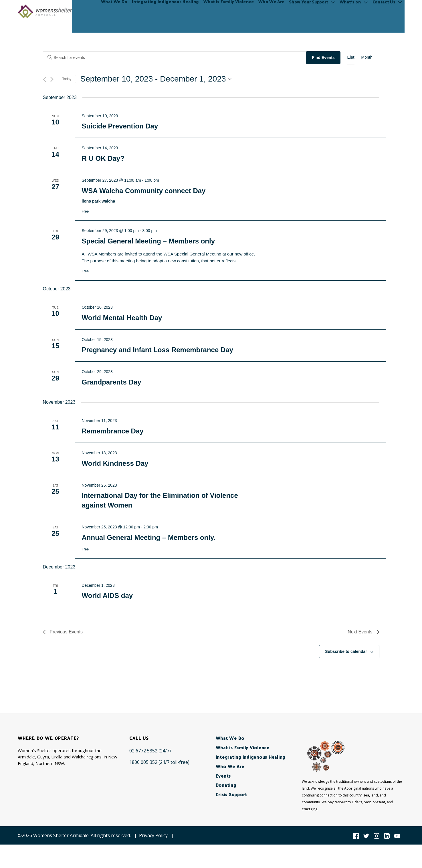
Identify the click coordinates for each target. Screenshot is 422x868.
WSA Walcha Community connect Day (143, 191)
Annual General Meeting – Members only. (148, 537)
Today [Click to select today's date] (67, 79)
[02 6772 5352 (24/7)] (150, 751)
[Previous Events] (44, 79)
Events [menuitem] (223, 776)
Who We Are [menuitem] (272, 11)
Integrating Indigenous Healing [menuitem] (166, 11)
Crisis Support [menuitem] (232, 794)
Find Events (323, 58)
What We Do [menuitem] (115, 11)
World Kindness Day (115, 463)
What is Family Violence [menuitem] (229, 11)
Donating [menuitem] (226, 785)
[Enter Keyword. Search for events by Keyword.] (175, 58)
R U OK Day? (103, 158)
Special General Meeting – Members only (148, 241)
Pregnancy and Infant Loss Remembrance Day (157, 350)
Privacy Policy (153, 835)
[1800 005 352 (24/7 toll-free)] (159, 762)
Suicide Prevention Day (120, 126)
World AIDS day (107, 595)
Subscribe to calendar (346, 651)
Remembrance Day (112, 431)
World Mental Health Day (122, 318)
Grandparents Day (111, 382)
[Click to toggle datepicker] (156, 79)
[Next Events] (52, 79)
